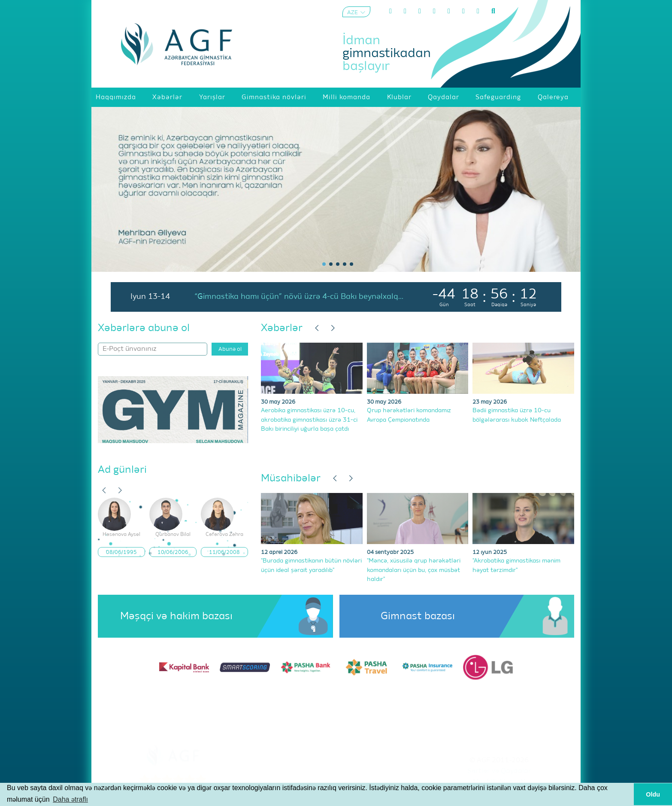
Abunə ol (230, 349)
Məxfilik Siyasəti (499, 782)
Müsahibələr (291, 478)
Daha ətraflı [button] (70, 799)
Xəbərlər (282, 328)
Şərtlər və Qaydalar (499, 771)
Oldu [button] (653, 794)
